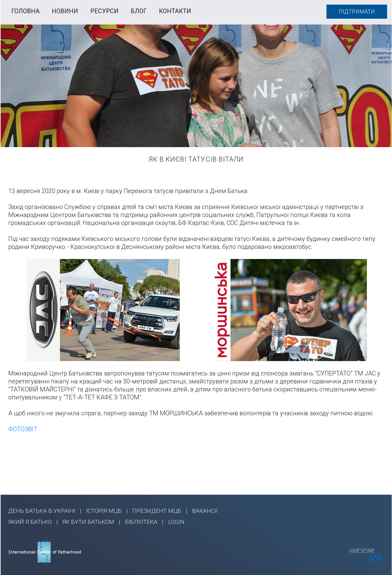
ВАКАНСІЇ (205, 511)
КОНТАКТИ (175, 11)
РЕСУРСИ (104, 11)
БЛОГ (139, 11)
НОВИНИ (65, 11)
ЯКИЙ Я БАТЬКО (30, 522)
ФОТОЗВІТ (23, 429)
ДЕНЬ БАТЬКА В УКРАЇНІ (42, 511)
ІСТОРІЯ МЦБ (104, 511)
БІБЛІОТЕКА (141, 522)
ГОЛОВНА (25, 11)
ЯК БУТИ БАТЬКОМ (88, 522)
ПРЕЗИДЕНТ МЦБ (157, 511)
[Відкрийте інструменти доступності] (375, 558)
